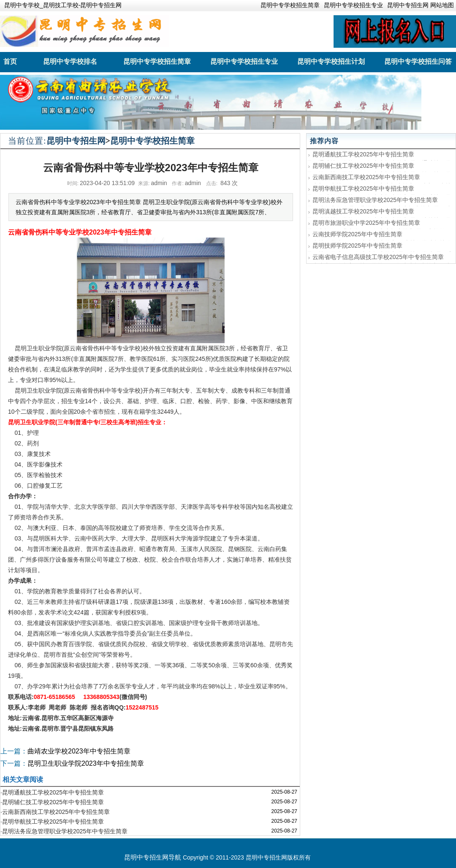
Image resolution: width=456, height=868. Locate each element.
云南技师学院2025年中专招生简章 (357, 234)
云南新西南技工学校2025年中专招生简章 (366, 177)
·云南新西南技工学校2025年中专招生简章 (55, 812)
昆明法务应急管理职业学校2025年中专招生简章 (375, 200)
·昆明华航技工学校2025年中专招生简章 (52, 822)
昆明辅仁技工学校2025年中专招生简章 (363, 166)
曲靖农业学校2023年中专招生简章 (79, 751)
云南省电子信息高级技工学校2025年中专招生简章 (378, 257)
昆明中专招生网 (76, 141)
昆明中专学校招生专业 (353, 5)
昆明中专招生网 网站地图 (421, 5)
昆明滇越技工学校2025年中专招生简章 (363, 211)
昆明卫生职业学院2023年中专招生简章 (86, 763)
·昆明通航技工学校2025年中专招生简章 (52, 792)
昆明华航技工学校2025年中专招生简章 (363, 188)
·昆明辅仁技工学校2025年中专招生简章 (52, 802)
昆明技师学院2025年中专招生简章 (357, 246)
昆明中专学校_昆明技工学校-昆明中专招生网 (63, 5)
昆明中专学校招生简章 (290, 5)
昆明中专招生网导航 (153, 857)
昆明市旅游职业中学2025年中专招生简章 (366, 223)
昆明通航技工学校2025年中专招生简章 (363, 154)
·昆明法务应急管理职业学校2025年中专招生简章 (64, 831)
